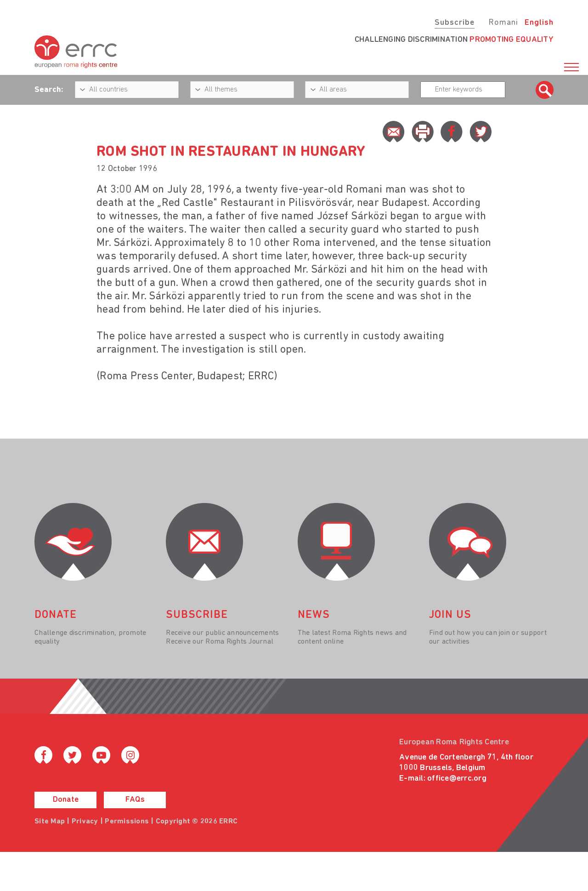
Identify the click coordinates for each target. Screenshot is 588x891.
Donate (66, 800)
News (314, 615)
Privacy (85, 822)
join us (450, 615)
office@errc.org (457, 779)
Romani (503, 23)
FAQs (135, 800)
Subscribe (455, 23)
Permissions (127, 822)
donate (56, 615)
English (539, 23)
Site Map (50, 822)
